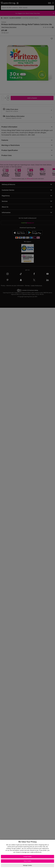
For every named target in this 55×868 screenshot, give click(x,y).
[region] (27, 854)
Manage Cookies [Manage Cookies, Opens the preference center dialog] (28, 865)
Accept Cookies (27, 857)
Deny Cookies (27, 861)
